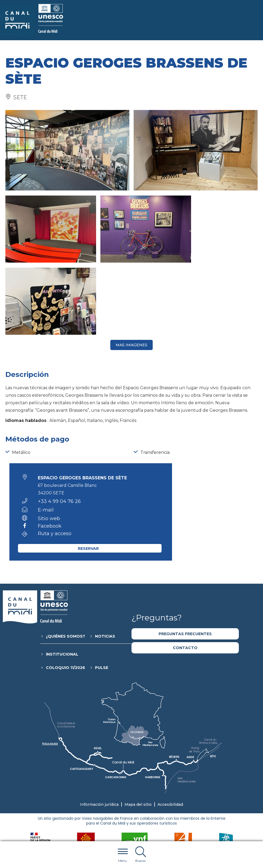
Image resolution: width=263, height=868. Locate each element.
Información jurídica (99, 732)
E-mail (46, 438)
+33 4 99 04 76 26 (59, 429)
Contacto (185, 576)
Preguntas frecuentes (185, 562)
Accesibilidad (170, 732)
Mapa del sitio (138, 732)
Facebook (50, 454)
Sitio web (49, 446)
